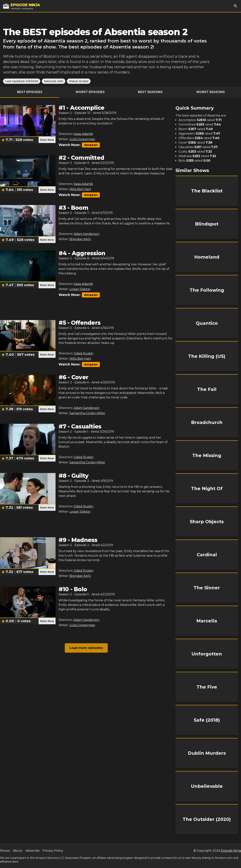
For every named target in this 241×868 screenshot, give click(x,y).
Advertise (32, 851)
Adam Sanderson (87, 234)
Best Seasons (150, 92)
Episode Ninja (231, 851)
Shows (5, 851)
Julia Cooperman (82, 139)
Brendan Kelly (80, 239)
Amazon (91, 145)
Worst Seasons (210, 92)
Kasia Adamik (83, 134)
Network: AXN (54, 81)
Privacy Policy (53, 851)
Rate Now (47, 140)
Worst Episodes (90, 92)
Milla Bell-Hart (80, 189)
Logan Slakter (80, 289)
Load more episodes (86, 648)
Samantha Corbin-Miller (87, 413)
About (18, 851)
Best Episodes (30, 92)
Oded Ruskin (84, 353)
